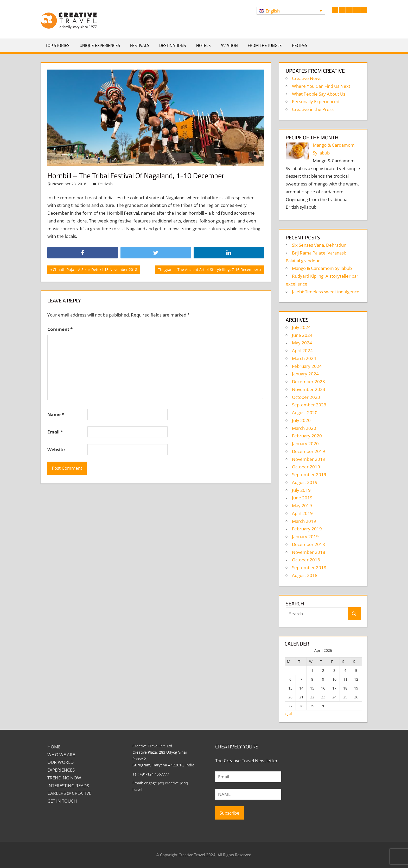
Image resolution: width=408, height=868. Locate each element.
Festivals (140, 45)
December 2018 (308, 544)
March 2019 (304, 521)
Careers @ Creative (69, 793)
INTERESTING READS (68, 786)
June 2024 (302, 335)
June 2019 (302, 498)
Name (56, 414)
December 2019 (308, 451)
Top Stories (58, 45)
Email (55, 432)
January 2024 (305, 374)
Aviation (229, 45)
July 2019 (301, 490)
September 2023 (309, 405)
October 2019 (306, 467)
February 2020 (307, 436)
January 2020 (305, 444)
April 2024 (302, 351)
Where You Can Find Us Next (321, 86)
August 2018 (305, 575)
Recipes (300, 45)
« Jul (288, 713)
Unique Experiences (100, 45)
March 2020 (304, 428)
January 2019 (305, 537)
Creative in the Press (313, 109)
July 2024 (301, 327)
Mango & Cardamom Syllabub (322, 268)
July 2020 (301, 420)
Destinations (173, 45)
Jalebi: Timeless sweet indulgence (326, 292)
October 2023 (306, 397)
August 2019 (305, 482)
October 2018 (306, 560)
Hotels (203, 45)
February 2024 (307, 366)
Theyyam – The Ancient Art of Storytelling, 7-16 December (208, 270)
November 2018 (309, 552)
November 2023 (309, 389)
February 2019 (307, 529)
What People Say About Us (319, 94)
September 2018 (309, 568)
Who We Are (61, 755)
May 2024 (302, 343)
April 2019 (302, 513)
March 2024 (304, 358)
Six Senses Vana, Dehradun (319, 245)
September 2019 (309, 475)
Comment (60, 329)
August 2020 (305, 413)
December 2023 (308, 382)
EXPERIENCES (61, 770)
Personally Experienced (316, 101)
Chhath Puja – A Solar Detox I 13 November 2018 (95, 270)
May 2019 (302, 506)
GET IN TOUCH (62, 801)
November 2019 (309, 459)
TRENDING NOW (64, 778)
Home (54, 747)
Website (56, 450)
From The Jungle (265, 45)
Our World (60, 762)
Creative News (307, 78)
